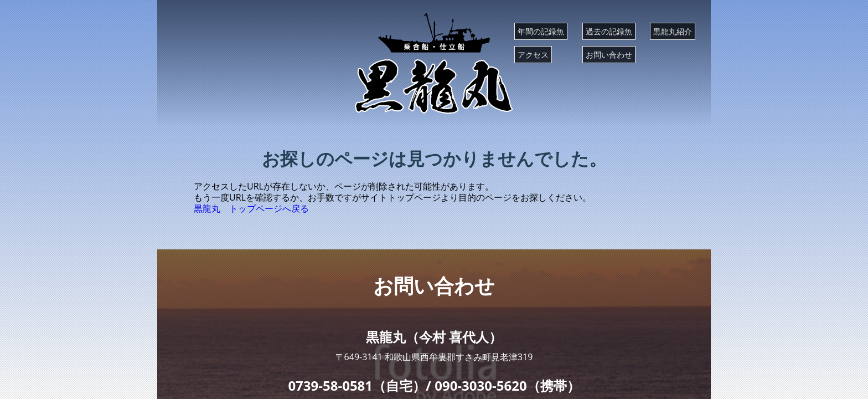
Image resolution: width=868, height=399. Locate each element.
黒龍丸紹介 (673, 31)
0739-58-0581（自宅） (357, 385)
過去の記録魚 (609, 31)
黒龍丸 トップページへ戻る (251, 208)
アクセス (533, 55)
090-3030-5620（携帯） (507, 385)
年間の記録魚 (541, 31)
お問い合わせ (609, 55)
